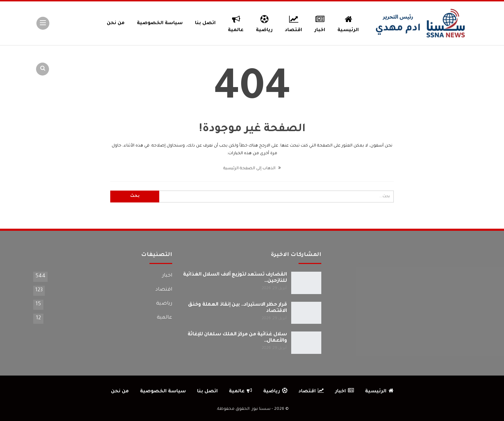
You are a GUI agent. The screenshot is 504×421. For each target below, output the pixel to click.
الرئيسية (348, 23)
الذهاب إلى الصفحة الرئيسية (252, 169)
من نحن (116, 23)
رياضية (264, 23)
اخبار (320, 23)
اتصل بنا (205, 23)
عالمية (236, 23)
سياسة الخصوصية (160, 23)
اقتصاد (293, 23)
